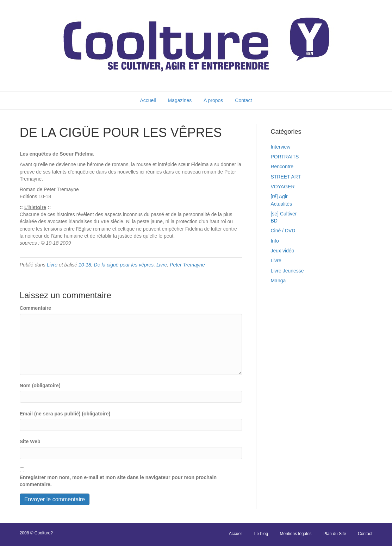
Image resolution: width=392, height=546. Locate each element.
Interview (280, 147)
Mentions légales (296, 534)
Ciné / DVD (283, 231)
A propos (213, 100)
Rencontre (282, 167)
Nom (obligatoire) (40, 385)
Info (275, 241)
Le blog (261, 534)
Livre (52, 265)
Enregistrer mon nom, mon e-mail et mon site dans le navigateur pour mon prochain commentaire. (118, 481)
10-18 (85, 265)
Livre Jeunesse (287, 271)
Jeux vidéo (282, 251)
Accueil (148, 100)
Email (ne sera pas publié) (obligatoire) (65, 414)
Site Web (30, 441)
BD (274, 221)
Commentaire (35, 308)
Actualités (281, 204)
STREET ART (286, 177)
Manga (278, 281)
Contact (243, 100)
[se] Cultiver (284, 214)
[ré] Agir (279, 196)
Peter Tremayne (187, 265)
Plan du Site (335, 534)
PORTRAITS (285, 157)
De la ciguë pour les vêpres (124, 265)
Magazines (180, 100)
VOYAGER (282, 187)
